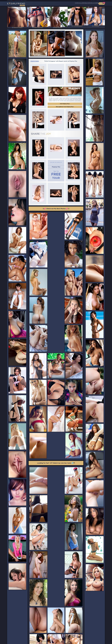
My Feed (102, 4)
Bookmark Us (90, 635)
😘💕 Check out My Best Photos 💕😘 (56, 194)
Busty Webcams (101, 1)
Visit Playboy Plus (65, 97)
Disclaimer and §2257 (100, 642)
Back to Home (35, 59)
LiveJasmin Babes (18, 1)
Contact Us (90, 639)
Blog (81, 4)
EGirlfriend (18, 4)
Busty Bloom (26, 1)
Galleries (74, 4)
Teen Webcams (93, 1)
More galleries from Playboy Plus (65, 100)
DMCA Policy (91, 642)
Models (88, 4)
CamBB (95, 4)
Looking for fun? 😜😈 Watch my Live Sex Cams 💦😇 (56, 390)
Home (66, 4)
